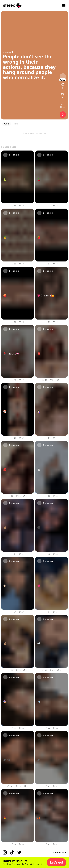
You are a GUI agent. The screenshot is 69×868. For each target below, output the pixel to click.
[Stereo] (12, 5)
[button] (57, 862)
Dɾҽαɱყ (8, 52)
